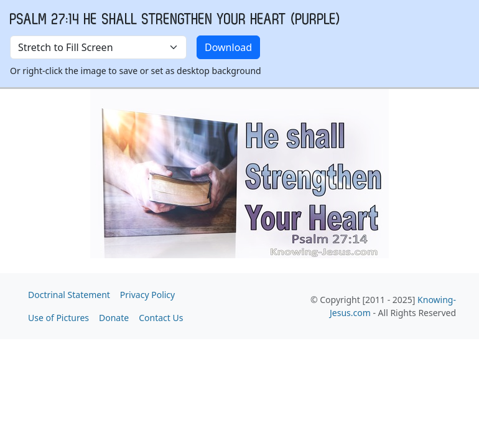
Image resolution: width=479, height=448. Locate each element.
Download (228, 47)
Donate (114, 318)
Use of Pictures (58, 318)
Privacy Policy (147, 295)
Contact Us (161, 318)
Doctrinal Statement (69, 295)
